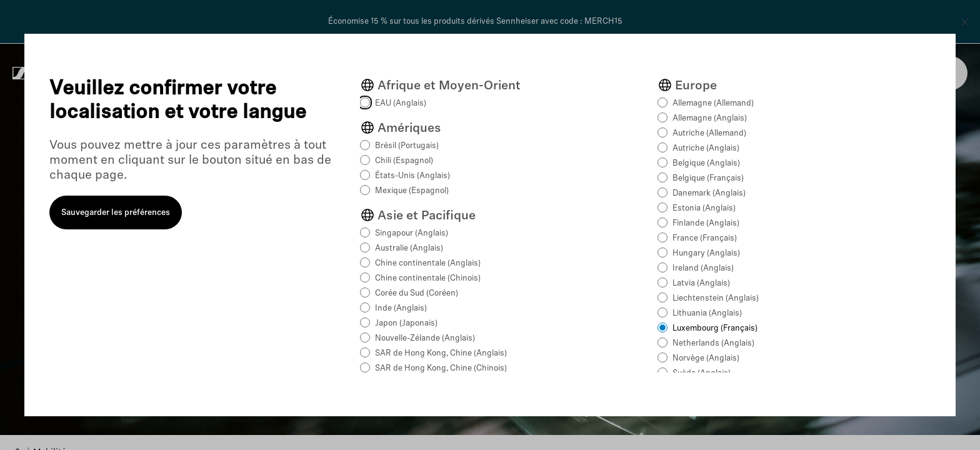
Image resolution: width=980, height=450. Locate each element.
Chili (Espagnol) (404, 161)
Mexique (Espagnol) (412, 191)
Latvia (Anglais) (701, 283)
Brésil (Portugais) (407, 146)
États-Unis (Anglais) (412, 176)
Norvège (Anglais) (706, 358)
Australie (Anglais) (409, 248)
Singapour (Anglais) (412, 233)
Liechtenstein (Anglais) (716, 298)
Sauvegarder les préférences (116, 213)
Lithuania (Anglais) (707, 313)
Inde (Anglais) (401, 308)
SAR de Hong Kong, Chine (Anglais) (441, 353)
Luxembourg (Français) (715, 328)
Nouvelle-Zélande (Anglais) (425, 338)
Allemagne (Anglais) (710, 118)
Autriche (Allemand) (709, 133)
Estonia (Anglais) (704, 208)
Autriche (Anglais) (706, 148)
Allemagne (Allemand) (713, 103)
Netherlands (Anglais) (713, 343)
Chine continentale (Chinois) (428, 278)
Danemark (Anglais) (709, 193)
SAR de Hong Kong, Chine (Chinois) (441, 368)
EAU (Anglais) (401, 103)
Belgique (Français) (708, 178)
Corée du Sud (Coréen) (417, 293)
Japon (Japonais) (406, 323)
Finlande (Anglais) (706, 223)
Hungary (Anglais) (706, 253)
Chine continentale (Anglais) (428, 263)
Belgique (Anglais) (706, 163)
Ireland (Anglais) (703, 268)
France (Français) (705, 238)
